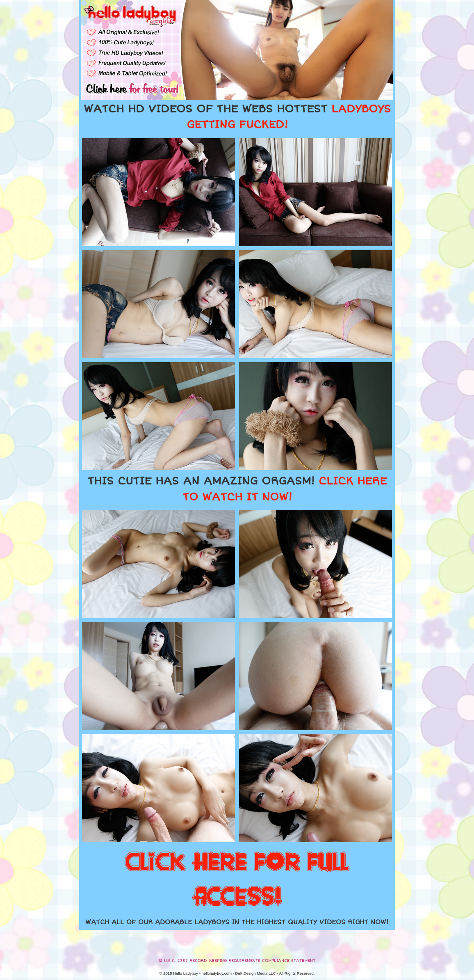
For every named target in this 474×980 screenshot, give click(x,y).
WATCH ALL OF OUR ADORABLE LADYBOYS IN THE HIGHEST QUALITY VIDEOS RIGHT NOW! (237, 922)
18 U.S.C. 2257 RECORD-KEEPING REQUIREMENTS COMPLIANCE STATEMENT (237, 961)
